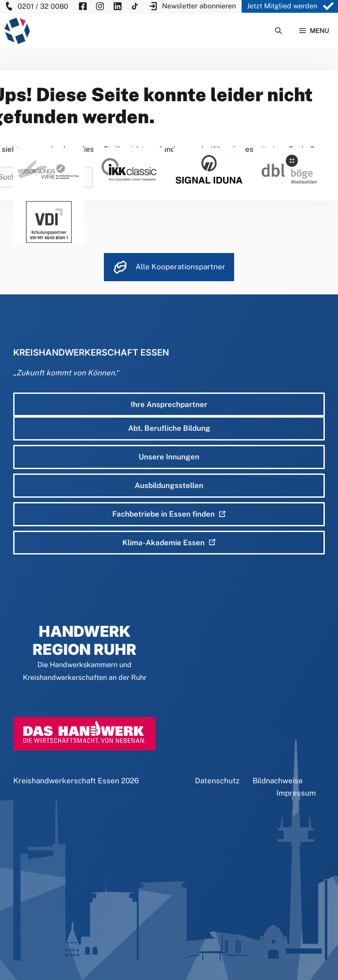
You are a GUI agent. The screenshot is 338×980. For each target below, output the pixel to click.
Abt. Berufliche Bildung (169, 428)
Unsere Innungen (169, 457)
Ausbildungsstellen (169, 485)
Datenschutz (217, 781)
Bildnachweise (278, 781)
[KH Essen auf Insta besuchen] (100, 6)
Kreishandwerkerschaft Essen (66, 781)
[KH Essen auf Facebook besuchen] (83, 6)
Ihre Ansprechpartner (169, 404)
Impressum (296, 793)
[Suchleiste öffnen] (278, 31)
